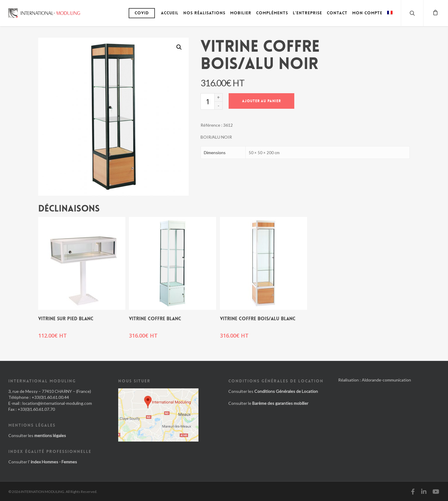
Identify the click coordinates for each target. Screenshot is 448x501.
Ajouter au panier (261, 101)
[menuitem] (390, 17)
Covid (142, 13)
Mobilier (241, 13)
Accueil (170, 13)
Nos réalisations (204, 13)
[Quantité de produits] (207, 101)
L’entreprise (307, 13)
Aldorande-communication (386, 380)
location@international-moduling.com (57, 403)
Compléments (272, 13)
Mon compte (367, 13)
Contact (337, 13)
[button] (179, 47)
